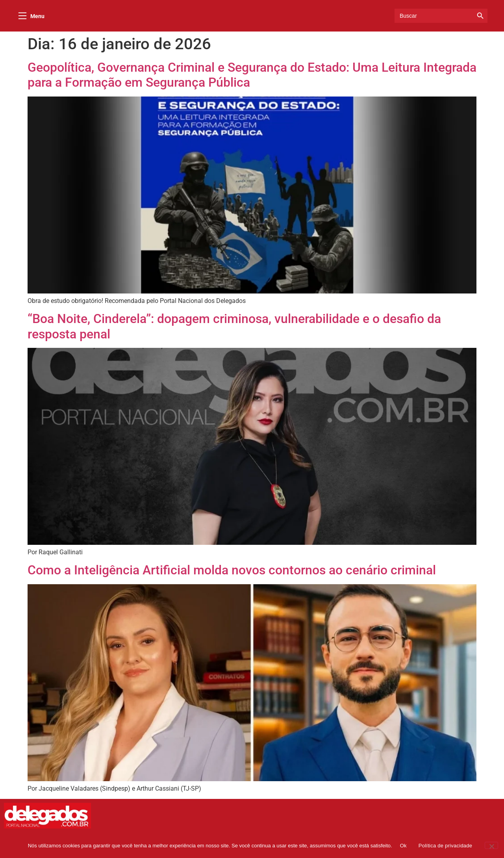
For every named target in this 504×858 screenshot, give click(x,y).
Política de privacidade (446, 846)
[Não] (491, 845)
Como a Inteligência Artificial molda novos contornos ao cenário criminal (232, 573)
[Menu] (22, 17)
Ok (403, 846)
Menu (37, 17)
